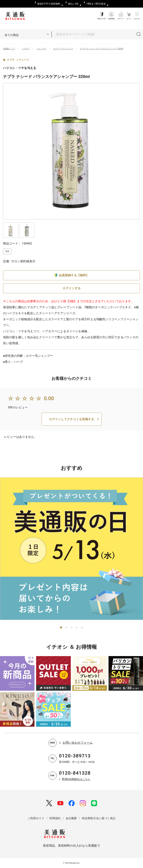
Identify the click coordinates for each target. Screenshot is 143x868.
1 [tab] (61, 628)
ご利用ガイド (36, 818)
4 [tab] (77, 628)
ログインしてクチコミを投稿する (71, 419)
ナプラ (11, 60)
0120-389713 (75, 756)
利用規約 (55, 818)
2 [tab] (66, 628)
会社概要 (71, 818)
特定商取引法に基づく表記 (99, 818)
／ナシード (23, 60)
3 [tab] (72, 628)
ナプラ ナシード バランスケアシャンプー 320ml (102, 49)
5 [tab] (82, 628)
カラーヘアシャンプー (63, 49)
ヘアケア (26, 49)
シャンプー (42, 49)
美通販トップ (9, 49)
